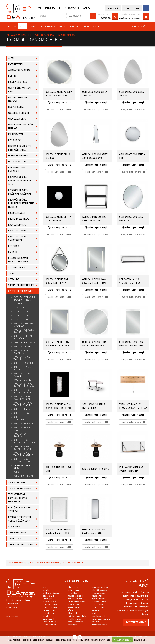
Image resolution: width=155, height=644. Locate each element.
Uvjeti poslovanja (13, 617)
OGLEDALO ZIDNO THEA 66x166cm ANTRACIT (94, 531)
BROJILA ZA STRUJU (73, 590)
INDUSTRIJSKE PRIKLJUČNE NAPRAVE (76, 596)
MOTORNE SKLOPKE (49, 602)
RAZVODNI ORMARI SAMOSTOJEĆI (49, 611)
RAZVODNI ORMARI (98, 608)
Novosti (74, 27)
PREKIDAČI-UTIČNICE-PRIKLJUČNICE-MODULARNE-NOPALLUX (76, 605)
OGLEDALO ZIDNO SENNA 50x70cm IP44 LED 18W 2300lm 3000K (58, 532)
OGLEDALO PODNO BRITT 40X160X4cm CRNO (95, 156)
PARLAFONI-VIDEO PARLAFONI (77, 602)
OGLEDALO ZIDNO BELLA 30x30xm (95, 94)
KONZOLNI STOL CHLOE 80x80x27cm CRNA (94, 219)
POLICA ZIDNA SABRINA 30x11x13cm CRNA (131, 469)
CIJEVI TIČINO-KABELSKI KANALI (100, 590)
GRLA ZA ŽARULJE (49, 596)
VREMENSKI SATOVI (49, 625)
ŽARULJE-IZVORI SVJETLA (99, 625)
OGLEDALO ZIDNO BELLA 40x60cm (58, 156)
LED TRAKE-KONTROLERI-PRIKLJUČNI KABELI (75, 599)
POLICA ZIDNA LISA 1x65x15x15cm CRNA (130, 281)
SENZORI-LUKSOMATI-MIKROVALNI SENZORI (50, 613)
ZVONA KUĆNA (72, 625)
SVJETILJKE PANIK (49, 619)
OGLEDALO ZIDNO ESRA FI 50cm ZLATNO (132, 219)
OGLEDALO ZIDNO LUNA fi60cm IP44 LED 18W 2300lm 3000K (94, 344)
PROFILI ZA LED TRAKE (50, 608)
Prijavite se (113, 8)
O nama (63, 27)
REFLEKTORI (71, 611)
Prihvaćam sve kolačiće (122, 640)
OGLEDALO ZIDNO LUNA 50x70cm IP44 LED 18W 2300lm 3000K (131, 344)
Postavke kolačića (140, 640)
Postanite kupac (132, 8)
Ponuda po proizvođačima (42, 27)
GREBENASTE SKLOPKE (99, 593)
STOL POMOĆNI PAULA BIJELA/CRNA (94, 406)
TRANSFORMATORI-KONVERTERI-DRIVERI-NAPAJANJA (101, 619)
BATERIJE (46, 590)
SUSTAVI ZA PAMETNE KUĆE (77, 616)
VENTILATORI (96, 622)
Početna (12, 27)
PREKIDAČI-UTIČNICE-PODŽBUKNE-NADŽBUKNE (52, 605)
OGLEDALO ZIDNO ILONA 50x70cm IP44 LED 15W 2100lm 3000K (94, 282)
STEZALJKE (47, 616)
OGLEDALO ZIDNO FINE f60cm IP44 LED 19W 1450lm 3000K (57, 282)
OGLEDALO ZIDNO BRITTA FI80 (132, 156)
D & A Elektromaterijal (16, 35)
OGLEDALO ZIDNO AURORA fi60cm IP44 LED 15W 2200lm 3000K (59, 94)
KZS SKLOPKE (48, 599)
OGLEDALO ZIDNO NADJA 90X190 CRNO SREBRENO (58, 406)
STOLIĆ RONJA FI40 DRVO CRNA (59, 469)
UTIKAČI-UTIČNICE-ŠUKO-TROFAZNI (51, 622)
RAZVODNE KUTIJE (73, 608)
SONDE (94, 613)
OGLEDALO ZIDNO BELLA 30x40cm (132, 94)
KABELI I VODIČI (73, 587)
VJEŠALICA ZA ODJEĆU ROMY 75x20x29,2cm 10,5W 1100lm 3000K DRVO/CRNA (133, 407)
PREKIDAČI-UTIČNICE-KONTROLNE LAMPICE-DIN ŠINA (102, 602)
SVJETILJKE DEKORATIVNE (44, 35)
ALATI (45, 587)
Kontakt (97, 27)
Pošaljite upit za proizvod (59, 110)
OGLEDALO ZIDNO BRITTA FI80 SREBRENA (58, 219)
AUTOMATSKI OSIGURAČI (100, 587)
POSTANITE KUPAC (136, 623)
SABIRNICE (96, 611)
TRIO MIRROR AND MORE (66, 35)
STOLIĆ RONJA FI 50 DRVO (96, 469)
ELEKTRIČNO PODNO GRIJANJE (53, 593)
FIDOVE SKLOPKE (73, 593)
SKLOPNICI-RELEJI (73, 613)
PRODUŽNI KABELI (98, 605)
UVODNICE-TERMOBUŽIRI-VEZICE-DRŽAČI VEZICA (76, 622)
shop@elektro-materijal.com (130, 18)
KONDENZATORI (97, 596)
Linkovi (85, 27)
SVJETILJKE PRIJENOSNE (75, 619)
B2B (22, 27)
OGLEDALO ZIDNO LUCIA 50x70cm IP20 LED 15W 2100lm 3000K (58, 344)
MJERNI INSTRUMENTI (99, 599)
